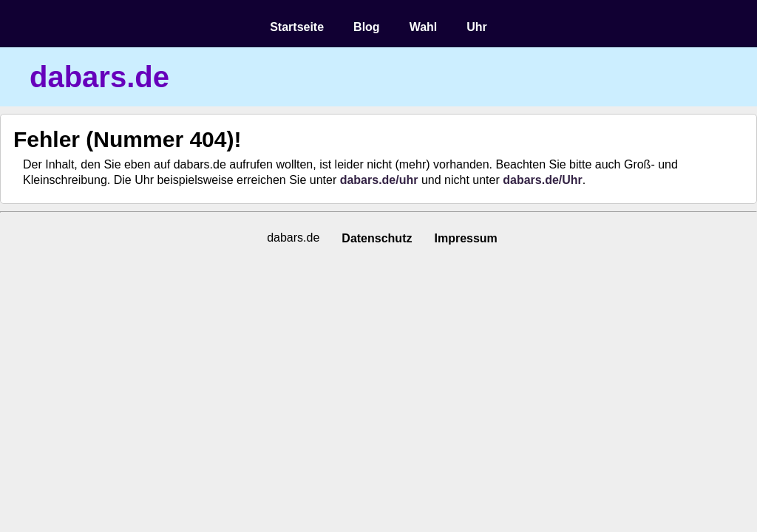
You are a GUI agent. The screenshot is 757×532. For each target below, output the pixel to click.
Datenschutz (377, 238)
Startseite (297, 27)
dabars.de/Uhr (543, 180)
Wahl (424, 27)
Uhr (477, 27)
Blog (367, 27)
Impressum (465, 238)
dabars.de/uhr (379, 180)
